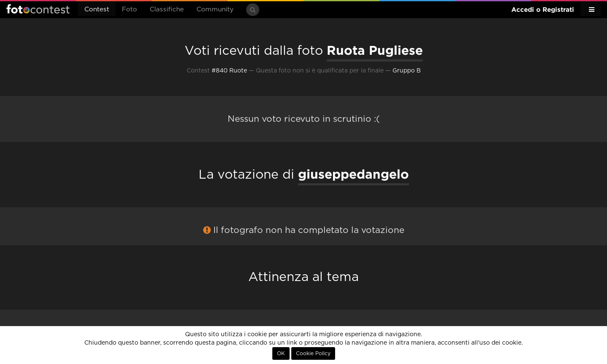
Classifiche (167, 9)
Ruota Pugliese (375, 50)
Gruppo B (407, 71)
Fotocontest (38, 9)
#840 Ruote (229, 71)
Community (215, 9)
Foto (129, 9)
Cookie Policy (313, 353)
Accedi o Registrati (543, 9)
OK (281, 353)
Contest (97, 9)
